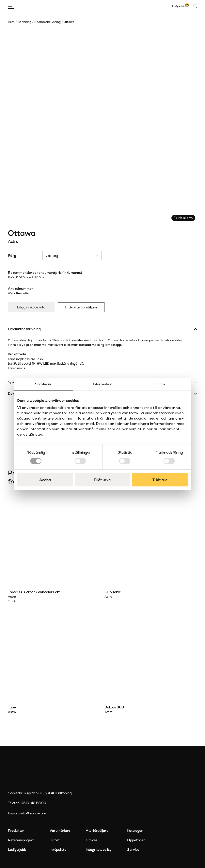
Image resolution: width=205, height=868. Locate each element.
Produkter (16, 831)
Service (133, 850)
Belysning (24, 22)
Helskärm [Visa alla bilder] (183, 218)
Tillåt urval (102, 480)
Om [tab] (162, 384)
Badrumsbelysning (47, 22)
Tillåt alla (160, 480)
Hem (11, 22)
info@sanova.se (33, 813)
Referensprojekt (21, 840)
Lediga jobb (17, 850)
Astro (13, 241)
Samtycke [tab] (43, 384)
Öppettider (136, 840)
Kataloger (135, 831)
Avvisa (45, 480)
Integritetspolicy (99, 850)
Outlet (55, 840)
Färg (12, 256)
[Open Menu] (11, 6)
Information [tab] (103, 384)
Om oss (92, 840)
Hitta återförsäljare (81, 307)
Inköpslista (58, 850)
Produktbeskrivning (24, 329)
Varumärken (60, 831)
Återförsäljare (97, 831)
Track (12, 601)
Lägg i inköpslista (31, 307)
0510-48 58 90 (33, 803)
